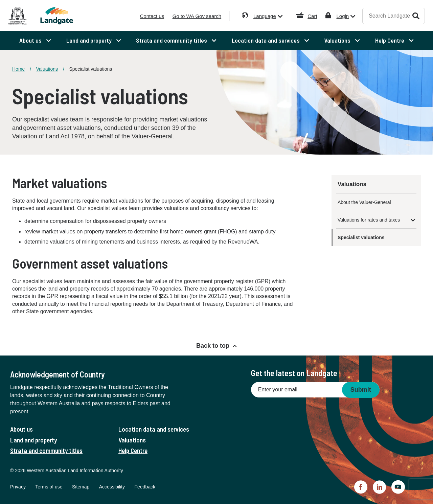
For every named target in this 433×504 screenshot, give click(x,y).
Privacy (18, 487)
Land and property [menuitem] (90, 40)
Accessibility (112, 487)
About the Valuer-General (364, 202)
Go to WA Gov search (197, 16)
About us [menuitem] (31, 40)
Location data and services (154, 429)
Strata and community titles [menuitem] (172, 40)
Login (343, 16)
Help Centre (133, 450)
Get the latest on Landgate (294, 373)
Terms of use (49, 487)
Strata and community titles (46, 450)
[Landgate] (60, 16)
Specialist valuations (361, 237)
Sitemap (81, 487)
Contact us (152, 16)
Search (416, 16)
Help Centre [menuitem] (390, 40)
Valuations (47, 69)
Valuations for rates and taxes (369, 220)
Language (265, 16)
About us (21, 429)
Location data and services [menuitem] (266, 40)
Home (18, 69)
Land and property (33, 440)
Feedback (145, 487)
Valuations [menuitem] (338, 40)
